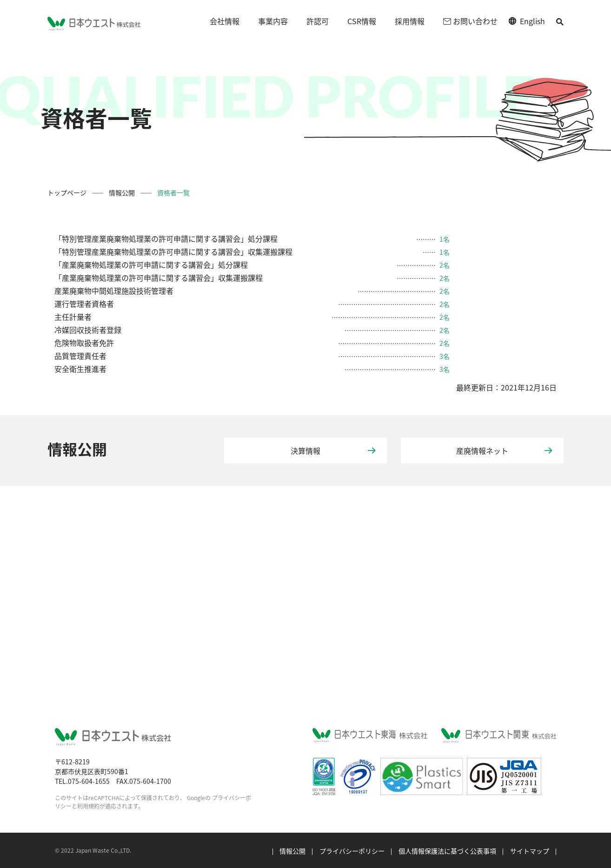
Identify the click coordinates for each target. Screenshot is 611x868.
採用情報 (410, 21)
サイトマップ (530, 851)
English (532, 21)
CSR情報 (362, 21)
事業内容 (273, 21)
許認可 (318, 21)
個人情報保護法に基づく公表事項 (447, 851)
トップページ (67, 192)
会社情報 (225, 21)
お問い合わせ (470, 21)
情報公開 (122, 192)
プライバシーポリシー (352, 851)
